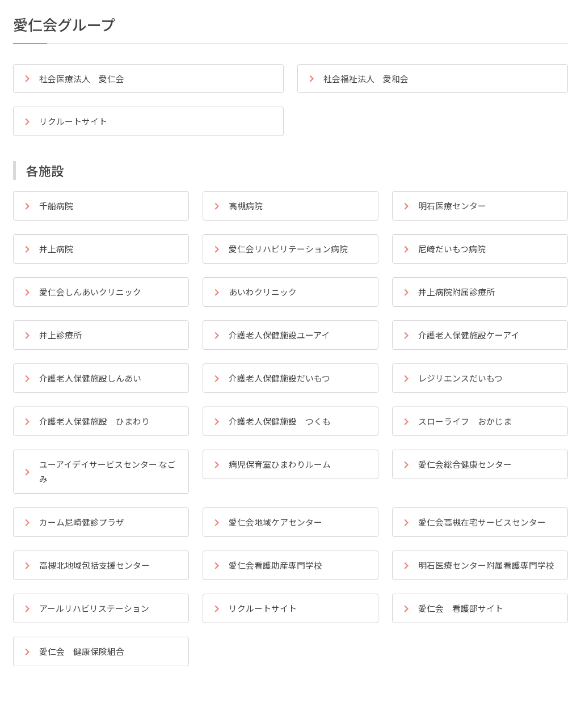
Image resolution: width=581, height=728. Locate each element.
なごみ (105, 482)
